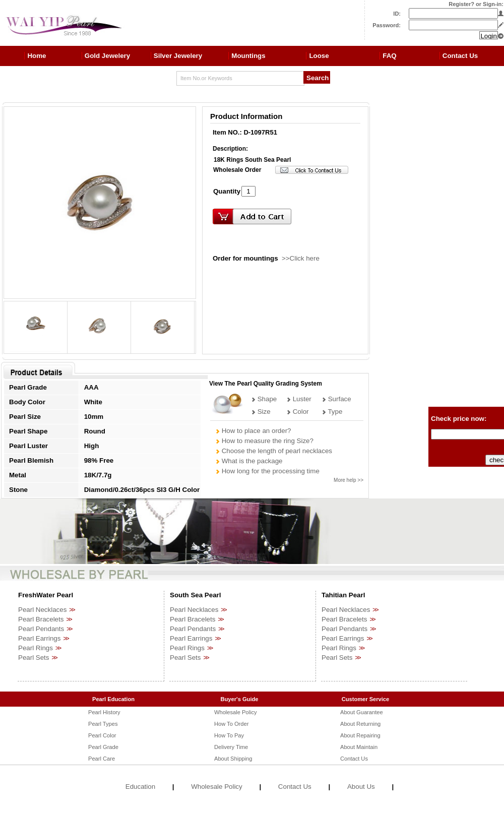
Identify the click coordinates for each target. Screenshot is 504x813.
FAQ (389, 56)
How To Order (231, 724)
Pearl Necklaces (42, 610)
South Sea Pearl (195, 595)
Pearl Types (103, 724)
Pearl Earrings (39, 638)
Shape (264, 399)
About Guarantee (362, 712)
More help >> (349, 480)
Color (298, 412)
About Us (361, 787)
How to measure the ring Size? (264, 441)
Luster (299, 399)
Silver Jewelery (178, 56)
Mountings (248, 56)
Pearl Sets (34, 658)
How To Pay (229, 735)
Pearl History (104, 712)
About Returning (360, 724)
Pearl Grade (103, 747)
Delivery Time (231, 747)
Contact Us (460, 56)
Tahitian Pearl (343, 595)
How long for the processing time (267, 471)
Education (140, 787)
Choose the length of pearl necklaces (274, 451)
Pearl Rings (36, 648)
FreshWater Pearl (46, 595)
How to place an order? (253, 431)
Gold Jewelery (107, 56)
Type (332, 412)
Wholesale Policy (236, 712)
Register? (461, 4)
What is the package (249, 461)
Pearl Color (102, 735)
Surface (336, 399)
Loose (319, 56)
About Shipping (233, 759)
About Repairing (360, 735)
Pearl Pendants (41, 629)
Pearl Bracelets (41, 619)
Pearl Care (102, 759)
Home (37, 56)
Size (261, 412)
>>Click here (301, 258)
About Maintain (359, 747)
